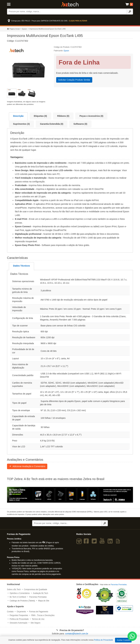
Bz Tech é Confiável (18, 597)
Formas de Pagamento (39, 612)
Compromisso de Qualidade (36, 589)
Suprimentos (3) (21, 124)
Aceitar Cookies (123, 640)
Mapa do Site (44, 601)
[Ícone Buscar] (130, 12)
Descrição (18, 116)
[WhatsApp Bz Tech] (132, 637)
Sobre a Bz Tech (14, 589)
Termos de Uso (38, 619)
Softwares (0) (80, 124)
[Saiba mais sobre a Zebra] (70, 495)
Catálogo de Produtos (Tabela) (22, 601)
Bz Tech (70, 4)
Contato (10, 612)
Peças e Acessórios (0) (91, 116)
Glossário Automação (19, 623)
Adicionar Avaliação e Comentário (27, 466)
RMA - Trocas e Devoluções (43, 615)
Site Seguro (36, 623)
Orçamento (21, 612)
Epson (24, 29)
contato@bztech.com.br (77, 634)
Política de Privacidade (19, 619)
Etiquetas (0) (40, 116)
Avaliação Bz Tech (40, 593)
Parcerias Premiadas (38, 597)
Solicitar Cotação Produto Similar (74, 80)
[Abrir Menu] (16, 4)
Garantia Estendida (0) (52, 124)
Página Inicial (13, 29)
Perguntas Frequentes (19, 615)
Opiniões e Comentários (20, 593)
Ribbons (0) (63, 116)
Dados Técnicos (21, 266)
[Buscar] (67, 12)
